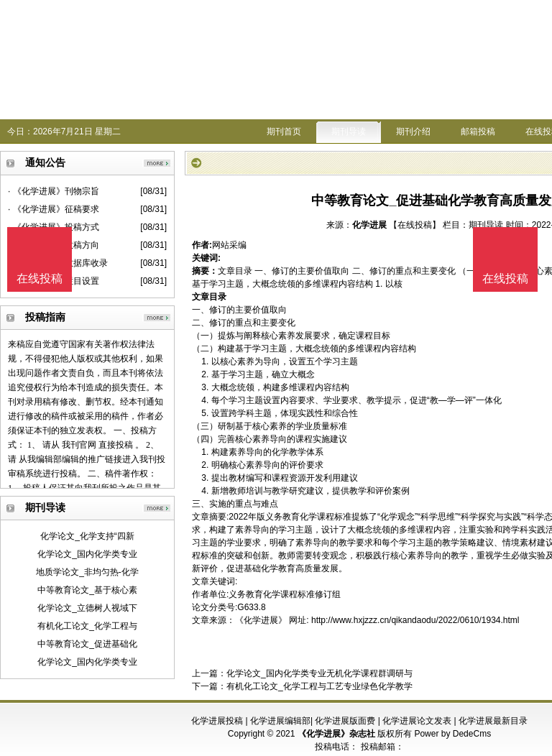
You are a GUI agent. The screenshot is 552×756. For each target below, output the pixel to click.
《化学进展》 (261, 620)
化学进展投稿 (217, 721)
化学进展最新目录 (493, 721)
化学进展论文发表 (417, 721)
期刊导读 (349, 132)
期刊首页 (284, 132)
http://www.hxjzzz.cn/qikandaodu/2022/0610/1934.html (415, 620)
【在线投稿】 (415, 225)
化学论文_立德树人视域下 (87, 608)
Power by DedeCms (452, 734)
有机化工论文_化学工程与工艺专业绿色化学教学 (319, 686)
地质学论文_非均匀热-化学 (87, 572)
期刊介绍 (413, 132)
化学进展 (369, 225)
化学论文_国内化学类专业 (87, 554)
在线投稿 (505, 278)
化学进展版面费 (345, 721)
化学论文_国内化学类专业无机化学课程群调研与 (319, 673)
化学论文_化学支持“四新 (87, 536)
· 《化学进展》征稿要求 (54, 209)
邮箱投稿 (478, 132)
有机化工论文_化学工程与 (87, 626)
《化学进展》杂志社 (336, 734)
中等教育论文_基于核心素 (87, 590)
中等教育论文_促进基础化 (87, 644)
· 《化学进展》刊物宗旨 (54, 191)
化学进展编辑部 (280, 721)
